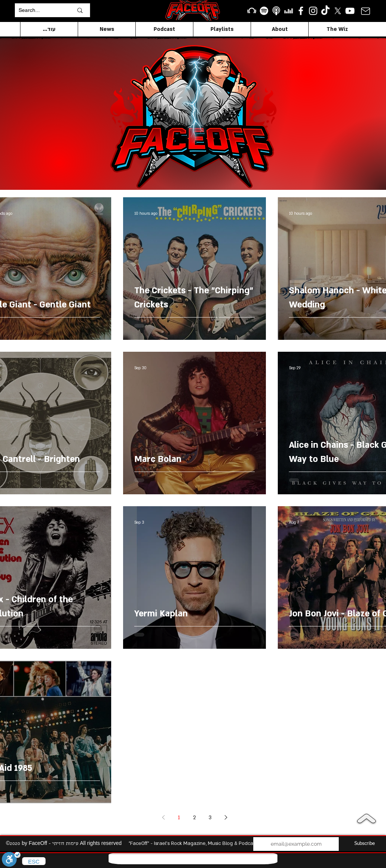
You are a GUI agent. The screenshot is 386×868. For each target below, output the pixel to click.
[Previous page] (163, 817)
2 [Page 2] (194, 818)
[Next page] (226, 817)
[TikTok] (325, 11)
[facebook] (301, 11)
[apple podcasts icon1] (276, 11)
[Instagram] (313, 11)
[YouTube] (350, 11)
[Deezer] (289, 11)
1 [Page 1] (179, 818)
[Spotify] (264, 11)
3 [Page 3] (210, 818)
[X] (338, 11)
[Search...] (40, 10)
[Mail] (365, 11)
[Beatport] (252, 11)
